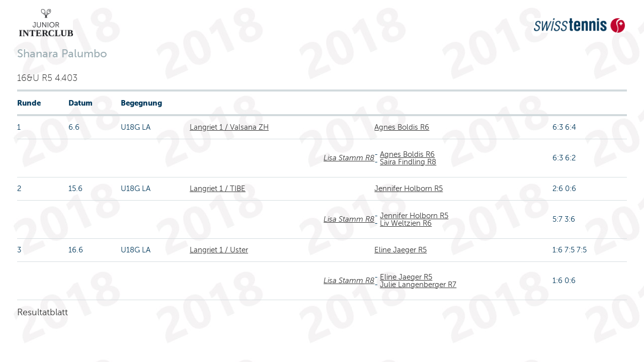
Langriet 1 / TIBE (218, 189)
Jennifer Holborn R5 (409, 189)
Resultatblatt (43, 312)
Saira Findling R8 (408, 162)
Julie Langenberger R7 (418, 285)
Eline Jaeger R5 (400, 250)
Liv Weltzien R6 (406, 223)
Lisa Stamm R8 (349, 158)
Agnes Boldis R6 (402, 127)
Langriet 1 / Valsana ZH (229, 127)
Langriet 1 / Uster (219, 250)
